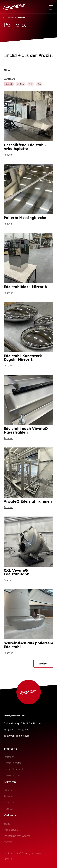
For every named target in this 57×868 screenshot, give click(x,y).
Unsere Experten (13, 763)
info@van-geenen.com (17, 736)
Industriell (9, 802)
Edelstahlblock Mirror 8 (25, 287)
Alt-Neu (21, 84)
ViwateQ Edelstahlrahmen (28, 501)
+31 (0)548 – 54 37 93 (16, 730)
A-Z (31, 84)
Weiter (43, 664)
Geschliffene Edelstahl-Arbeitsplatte (25, 147)
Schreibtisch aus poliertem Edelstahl (28, 645)
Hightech (9, 809)
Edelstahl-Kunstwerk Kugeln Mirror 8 (23, 358)
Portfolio (8, 859)
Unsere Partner (12, 775)
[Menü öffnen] (51, 7)
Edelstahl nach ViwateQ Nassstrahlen (26, 430)
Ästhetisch (9, 796)
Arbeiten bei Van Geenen (17, 836)
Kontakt (8, 842)
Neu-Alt (9, 84)
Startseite (8, 18)
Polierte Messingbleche (25, 218)
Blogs (7, 824)
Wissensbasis (11, 830)
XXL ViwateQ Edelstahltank (16, 572)
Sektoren (8, 790)
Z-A (39, 84)
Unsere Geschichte (14, 769)
